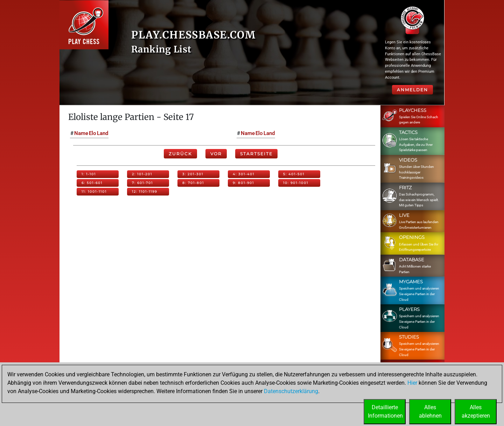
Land (103, 133)
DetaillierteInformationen (385, 411)
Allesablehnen (430, 411)
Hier (412, 383)
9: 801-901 (243, 183)
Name (81, 133)
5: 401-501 (294, 174)
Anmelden (412, 90)
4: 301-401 (244, 174)
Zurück (180, 154)
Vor (216, 154)
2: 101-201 (142, 174)
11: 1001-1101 (94, 191)
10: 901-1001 (296, 183)
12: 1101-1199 (145, 191)
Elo (93, 133)
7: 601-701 (142, 183)
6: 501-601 (92, 183)
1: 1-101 (89, 174)
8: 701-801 (193, 183)
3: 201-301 (193, 174)
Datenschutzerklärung (291, 391)
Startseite (256, 154)
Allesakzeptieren (476, 411)
